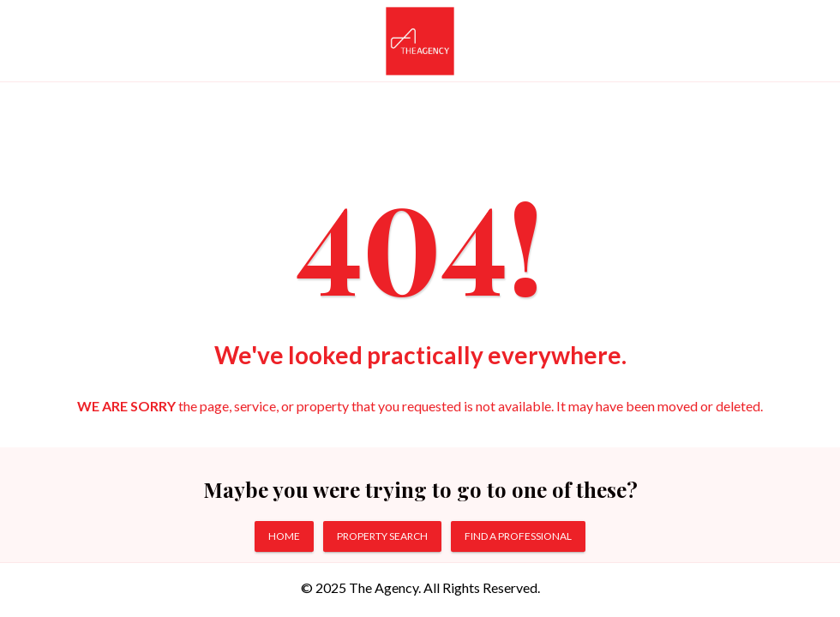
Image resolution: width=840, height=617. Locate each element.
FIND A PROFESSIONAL (518, 536)
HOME (284, 536)
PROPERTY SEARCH (382, 536)
